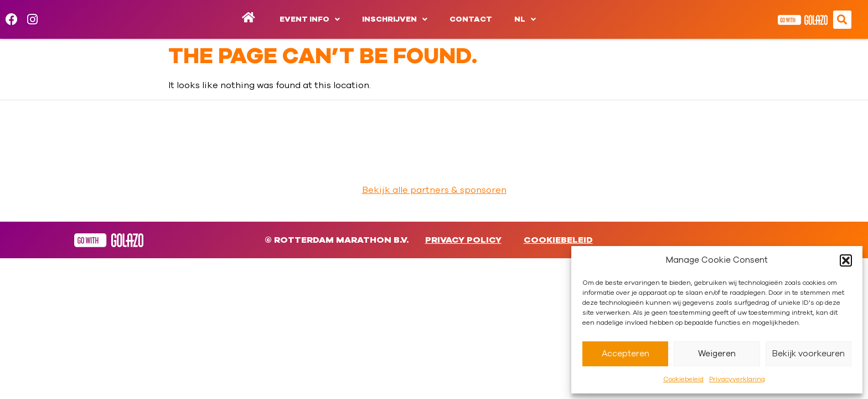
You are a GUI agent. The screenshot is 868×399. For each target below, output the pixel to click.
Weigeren (717, 354)
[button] (846, 260)
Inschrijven (395, 19)
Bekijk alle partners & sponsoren (434, 190)
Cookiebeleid (683, 379)
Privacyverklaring (737, 379)
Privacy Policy (463, 240)
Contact (471, 19)
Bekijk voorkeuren (808, 354)
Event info (310, 19)
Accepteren (626, 354)
